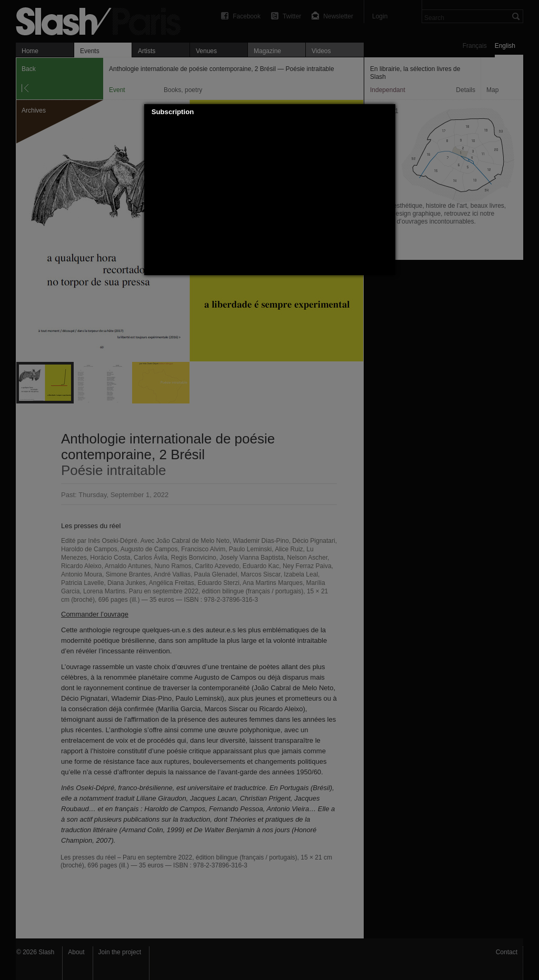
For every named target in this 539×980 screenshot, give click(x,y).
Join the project (120, 952)
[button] (387, 112)
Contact (507, 952)
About (76, 952)
